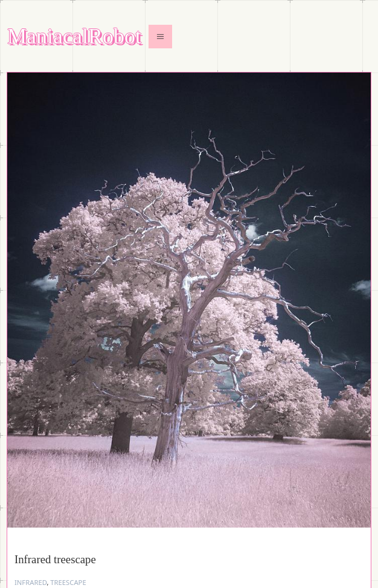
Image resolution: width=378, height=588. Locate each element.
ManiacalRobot (74, 37)
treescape (68, 582)
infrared (30, 582)
